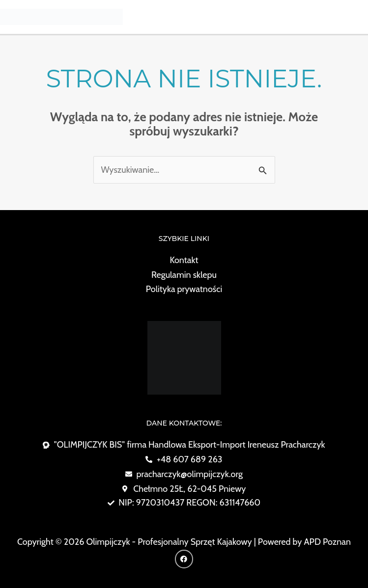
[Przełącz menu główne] (356, 17)
